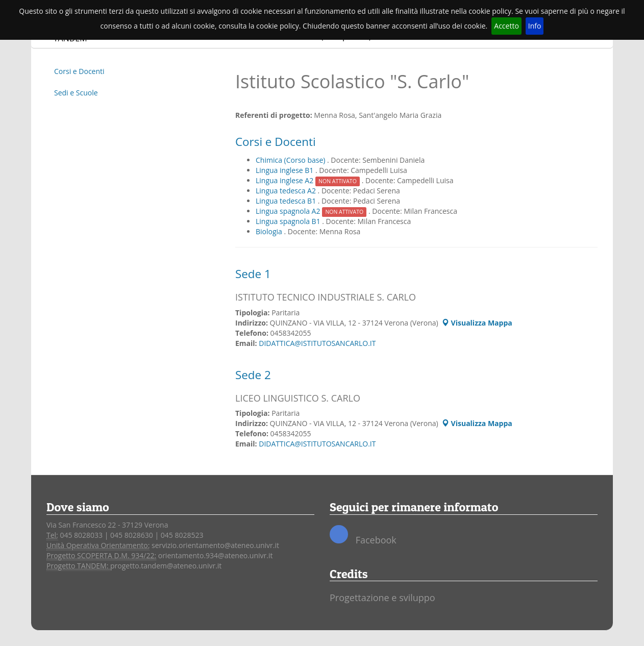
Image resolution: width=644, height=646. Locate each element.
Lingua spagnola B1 (289, 221)
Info (535, 26)
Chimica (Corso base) (291, 160)
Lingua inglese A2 (309, 180)
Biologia (270, 231)
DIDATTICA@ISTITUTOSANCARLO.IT (317, 343)
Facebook (363, 536)
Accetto (506, 26)
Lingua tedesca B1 (287, 201)
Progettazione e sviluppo (382, 598)
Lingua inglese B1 (286, 170)
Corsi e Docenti (79, 71)
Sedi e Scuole (76, 93)
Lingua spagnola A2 (312, 211)
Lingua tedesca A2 (287, 191)
